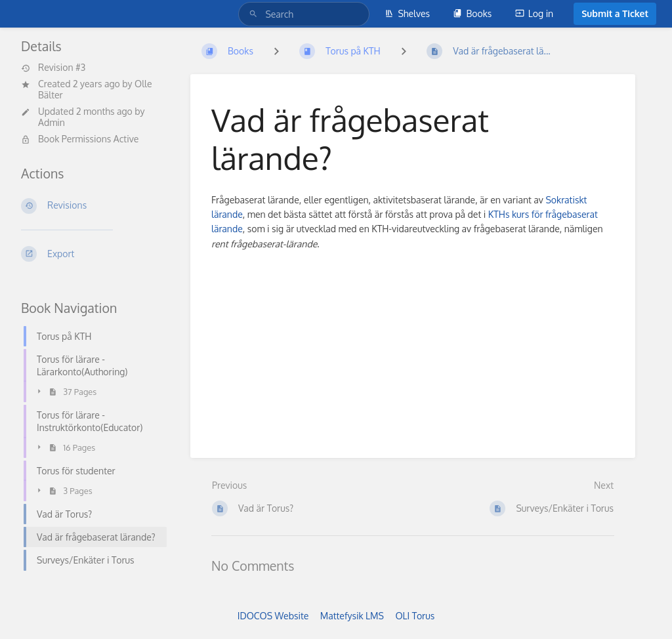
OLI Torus (415, 616)
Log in (534, 13)
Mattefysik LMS (352, 616)
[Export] (90, 254)
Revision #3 (53, 68)
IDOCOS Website (273, 616)
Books (472, 13)
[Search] (255, 14)
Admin (52, 122)
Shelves (407, 13)
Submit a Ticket (615, 13)
